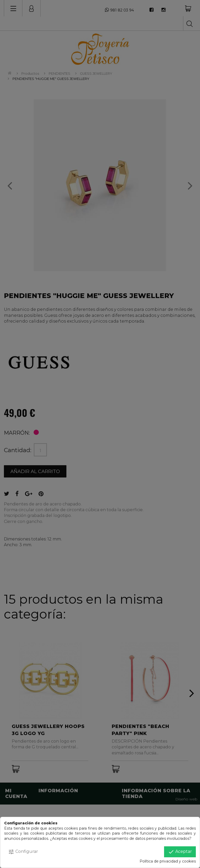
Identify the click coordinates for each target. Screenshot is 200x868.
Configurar (23, 852)
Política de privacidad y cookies (168, 861)
